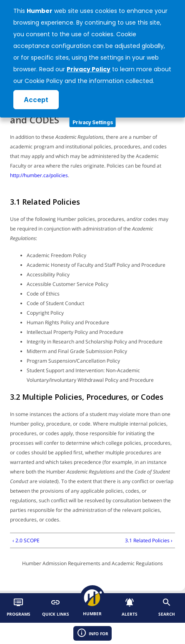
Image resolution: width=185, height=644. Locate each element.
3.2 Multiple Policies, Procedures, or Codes (87, 397)
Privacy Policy (89, 69)
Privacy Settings (93, 122)
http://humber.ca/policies (39, 175)
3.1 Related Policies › (149, 540)
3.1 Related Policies (45, 202)
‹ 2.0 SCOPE (26, 540)
